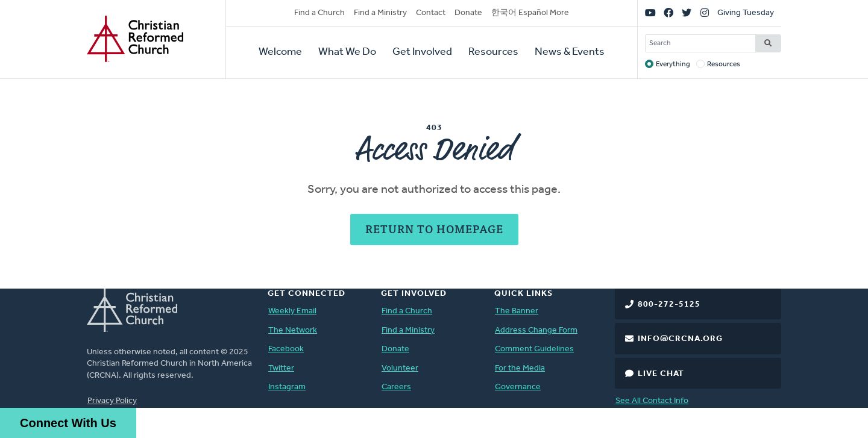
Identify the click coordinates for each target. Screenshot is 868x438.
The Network (293, 330)
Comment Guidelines (534, 349)
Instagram (287, 387)
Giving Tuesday (746, 13)
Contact (431, 13)
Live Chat (661, 374)
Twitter (281, 368)
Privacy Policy (112, 401)
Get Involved (422, 52)
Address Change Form (536, 330)
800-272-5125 (669, 305)
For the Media (520, 368)
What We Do (347, 52)
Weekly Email (292, 311)
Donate (468, 13)
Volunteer (400, 368)
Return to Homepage (434, 229)
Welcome (280, 52)
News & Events (570, 52)
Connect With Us (68, 423)
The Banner (517, 311)
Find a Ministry (380, 13)
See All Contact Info (652, 401)
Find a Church (319, 13)
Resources (493, 52)
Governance (518, 387)
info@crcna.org (680, 339)
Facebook (286, 349)
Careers (396, 387)
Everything (673, 64)
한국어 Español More (530, 13)
